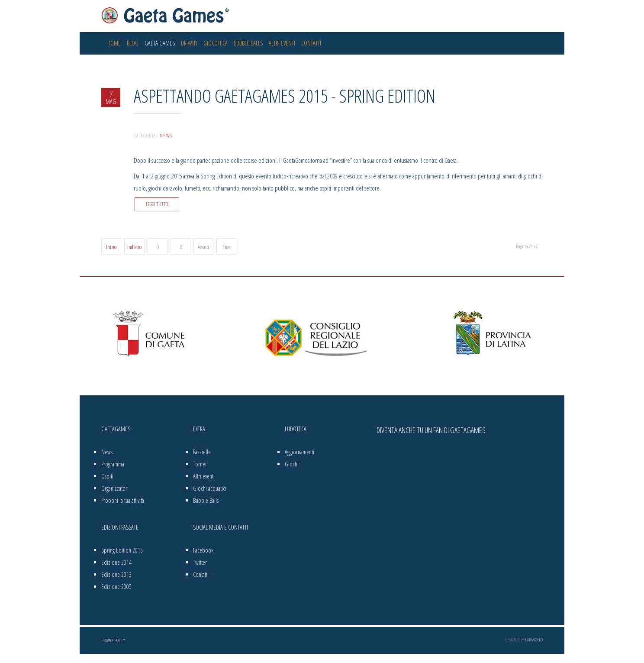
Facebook (203, 550)
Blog (133, 43)
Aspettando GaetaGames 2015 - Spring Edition (285, 95)
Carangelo (534, 640)
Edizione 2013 (116, 574)
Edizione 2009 (116, 587)
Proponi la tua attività (123, 500)
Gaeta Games (160, 43)
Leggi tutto (157, 204)
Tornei (200, 464)
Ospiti (107, 476)
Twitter (200, 562)
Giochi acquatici (210, 488)
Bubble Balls (248, 43)
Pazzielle (202, 452)
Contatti (311, 43)
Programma (113, 464)
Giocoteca (216, 43)
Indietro (134, 247)
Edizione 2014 (116, 562)
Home (114, 43)
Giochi (292, 464)
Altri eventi (282, 43)
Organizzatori (115, 488)
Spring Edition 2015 (122, 550)
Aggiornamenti (299, 452)
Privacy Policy (113, 640)
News (166, 135)
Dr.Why (189, 43)
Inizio (111, 247)
